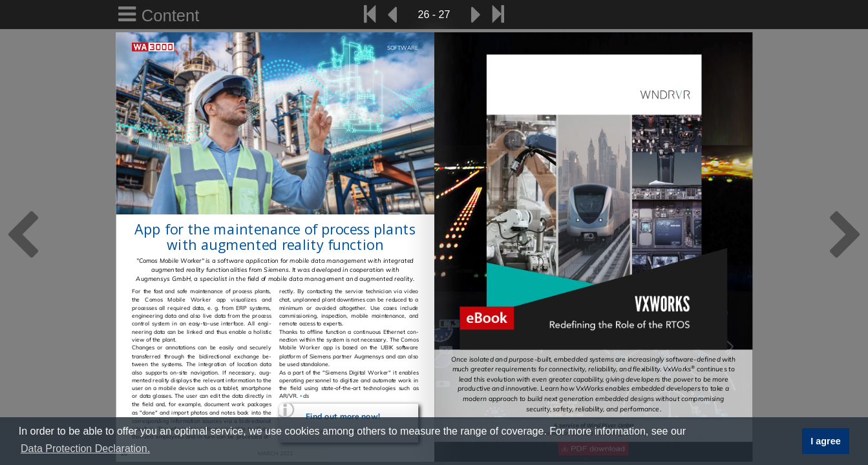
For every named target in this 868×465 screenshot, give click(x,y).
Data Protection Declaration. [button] (85, 449)
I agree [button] (825, 441)
